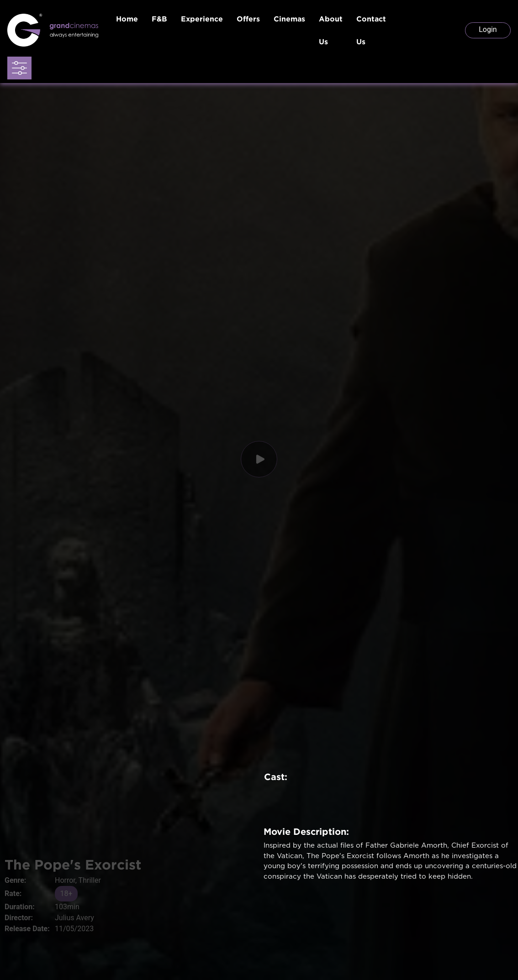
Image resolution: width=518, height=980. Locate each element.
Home (127, 19)
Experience (202, 19)
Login (488, 29)
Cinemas (289, 19)
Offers (248, 19)
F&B (159, 19)
